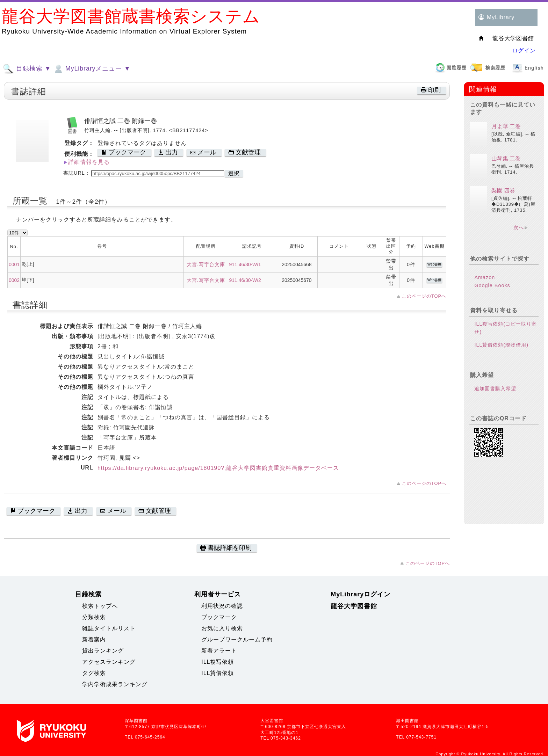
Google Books (492, 285)
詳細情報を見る (89, 162)
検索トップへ (100, 606)
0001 (14, 264)
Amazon (485, 277)
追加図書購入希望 (495, 388)
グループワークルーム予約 (237, 639)
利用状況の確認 (222, 606)
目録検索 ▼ (27, 69)
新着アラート (219, 651)
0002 (14, 280)
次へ (519, 227)
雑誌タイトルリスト (109, 628)
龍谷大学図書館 (354, 606)
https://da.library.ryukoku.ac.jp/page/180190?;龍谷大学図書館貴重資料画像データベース (218, 468)
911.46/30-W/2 (245, 280)
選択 (234, 173)
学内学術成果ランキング (115, 684)
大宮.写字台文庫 (206, 264)
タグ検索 (94, 673)
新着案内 (94, 639)
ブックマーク (219, 617)
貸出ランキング (103, 651)
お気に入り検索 (222, 628)
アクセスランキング (109, 662)
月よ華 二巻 (506, 126)
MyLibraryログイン (360, 594)
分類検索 (94, 617)
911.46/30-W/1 (245, 264)
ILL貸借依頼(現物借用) (501, 345)
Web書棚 (434, 264)
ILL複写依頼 (218, 662)
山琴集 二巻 (506, 158)
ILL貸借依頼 (218, 673)
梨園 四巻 (503, 191)
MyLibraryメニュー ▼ (92, 69)
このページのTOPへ (424, 296)
